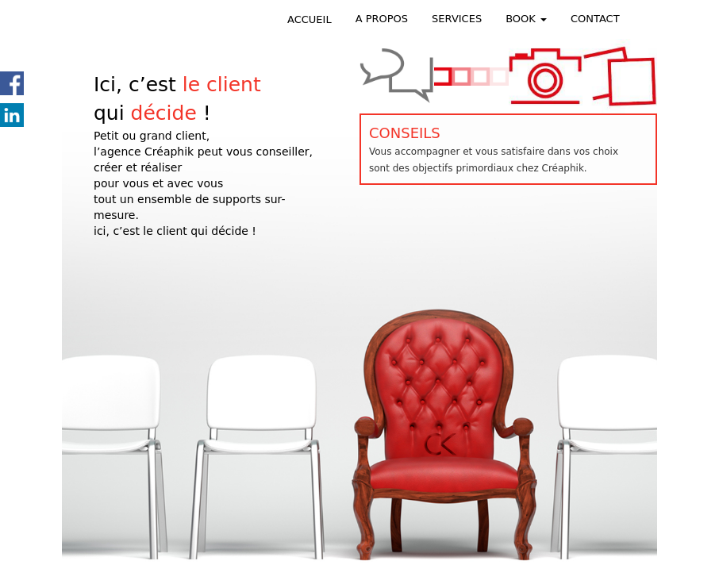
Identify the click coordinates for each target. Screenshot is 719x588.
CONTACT (595, 19)
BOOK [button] (526, 19)
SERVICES (457, 19)
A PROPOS (382, 19)
